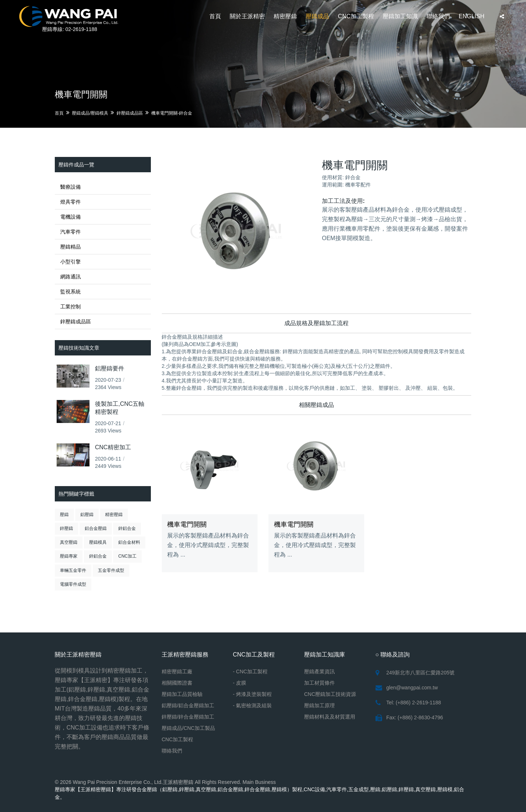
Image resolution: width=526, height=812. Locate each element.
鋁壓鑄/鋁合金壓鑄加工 (188, 705)
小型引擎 (70, 262)
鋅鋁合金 (127, 528)
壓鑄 (64, 515)
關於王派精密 (247, 16)
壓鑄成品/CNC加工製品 (188, 728)
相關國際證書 (177, 683)
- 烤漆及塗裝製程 (253, 694)
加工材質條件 (320, 683)
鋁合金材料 (129, 542)
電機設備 (70, 217)
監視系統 (70, 292)
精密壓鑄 (285, 16)
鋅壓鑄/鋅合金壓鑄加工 (188, 717)
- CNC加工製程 (250, 671)
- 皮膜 (240, 683)
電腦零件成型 (73, 584)
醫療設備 (70, 187)
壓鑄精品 (70, 247)
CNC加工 (127, 556)
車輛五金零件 (73, 570)
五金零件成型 (111, 570)
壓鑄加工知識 (400, 16)
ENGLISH (472, 16)
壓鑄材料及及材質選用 (330, 717)
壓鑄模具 (98, 542)
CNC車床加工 (82, 797)
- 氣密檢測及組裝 (253, 705)
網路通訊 (70, 277)
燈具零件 (70, 202)
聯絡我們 (438, 16)
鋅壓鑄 (66, 528)
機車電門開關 (187, 524)
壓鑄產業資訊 (320, 671)
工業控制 (70, 307)
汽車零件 (70, 232)
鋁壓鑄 (87, 515)
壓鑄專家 (69, 556)
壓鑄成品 (317, 16)
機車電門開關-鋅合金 (172, 113)
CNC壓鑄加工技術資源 (330, 694)
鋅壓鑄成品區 (130, 113)
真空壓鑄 (69, 542)
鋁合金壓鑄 (96, 528)
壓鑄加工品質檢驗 (182, 694)
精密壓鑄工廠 (177, 671)
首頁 (215, 16)
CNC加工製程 (356, 16)
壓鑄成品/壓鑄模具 (90, 113)
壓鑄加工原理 (320, 705)
